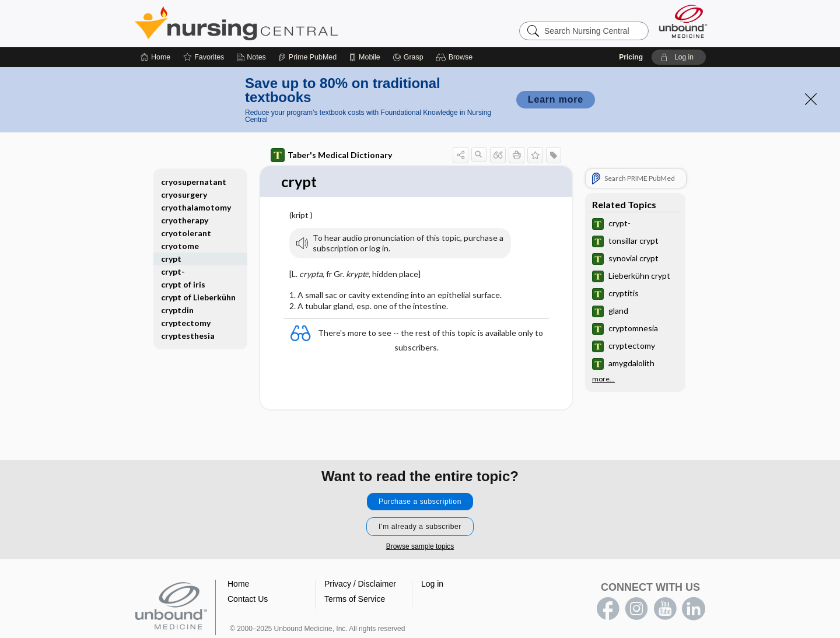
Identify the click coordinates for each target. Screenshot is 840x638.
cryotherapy (185, 220)
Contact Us (248, 599)
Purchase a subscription (420, 502)
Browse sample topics (420, 546)
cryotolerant (186, 233)
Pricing (631, 57)
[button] (456, 57)
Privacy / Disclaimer (360, 584)
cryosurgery (184, 194)
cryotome (180, 246)
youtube (665, 609)
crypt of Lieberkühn (198, 297)
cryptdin (177, 310)
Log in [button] (432, 584)
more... (603, 379)
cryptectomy (186, 323)
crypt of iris (183, 284)
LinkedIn (694, 609)
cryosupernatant (194, 182)
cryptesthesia (188, 336)
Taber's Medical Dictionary (331, 155)
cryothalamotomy (196, 207)
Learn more (556, 99)
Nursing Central (280, 23)
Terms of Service (355, 599)
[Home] (155, 57)
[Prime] (307, 57)
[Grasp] (408, 57)
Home (238, 584)
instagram (636, 609)
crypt (171, 259)
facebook (608, 609)
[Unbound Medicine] (683, 21)
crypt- (173, 271)
